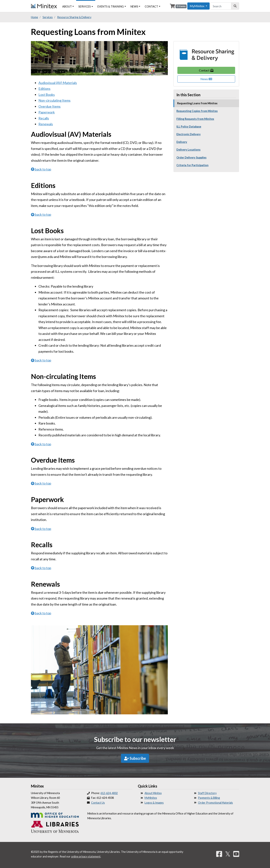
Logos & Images (154, 803)
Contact (206, 70)
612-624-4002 (109, 793)
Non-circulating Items (54, 100)
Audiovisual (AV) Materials (58, 83)
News (206, 79)
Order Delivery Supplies (191, 157)
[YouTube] (236, 854)
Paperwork (47, 112)
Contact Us (98, 803)
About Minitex (153, 793)
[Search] (235, 6)
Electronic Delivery (189, 134)
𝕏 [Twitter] (228, 854)
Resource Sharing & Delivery (74, 17)
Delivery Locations (188, 150)
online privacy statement (86, 856)
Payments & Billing (209, 798)
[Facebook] (219, 854)
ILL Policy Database (189, 127)
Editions (44, 89)
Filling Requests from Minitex (195, 119)
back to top (41, 169)
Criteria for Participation (192, 165)
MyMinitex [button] (197, 6)
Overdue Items (49, 106)
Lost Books (47, 95)
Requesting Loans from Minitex (197, 103)
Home (34, 17)
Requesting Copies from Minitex (197, 111)
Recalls (44, 118)
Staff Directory (207, 793)
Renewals (46, 124)
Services (85, 6)
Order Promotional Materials (215, 803)
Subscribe (135, 758)
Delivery (182, 142)
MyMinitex (151, 798)
